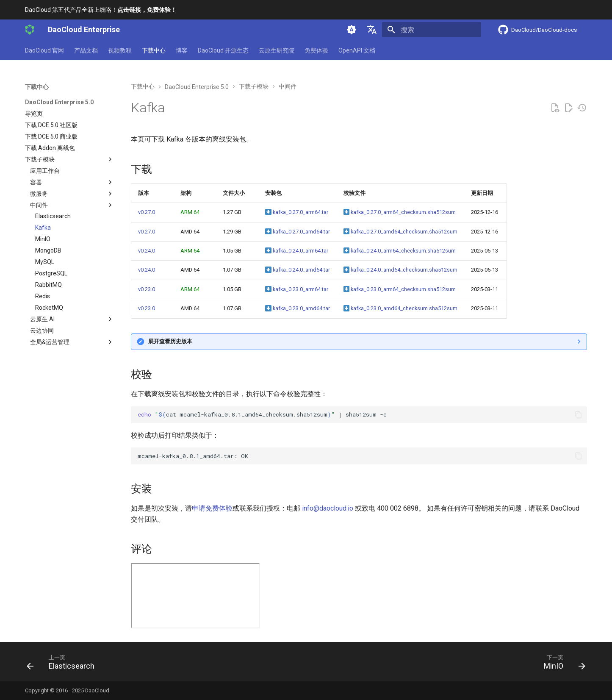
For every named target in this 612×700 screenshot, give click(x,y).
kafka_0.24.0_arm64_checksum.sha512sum (400, 251)
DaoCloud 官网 (44, 50)
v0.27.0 (147, 212)
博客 (182, 50)
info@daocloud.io (328, 508)
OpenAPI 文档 (357, 50)
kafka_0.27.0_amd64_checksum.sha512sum (400, 232)
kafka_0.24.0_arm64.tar (296, 251)
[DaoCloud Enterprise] (30, 30)
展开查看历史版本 (170, 341)
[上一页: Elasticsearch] (64, 664)
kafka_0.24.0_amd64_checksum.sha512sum (400, 270)
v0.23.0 (147, 289)
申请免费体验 (212, 508)
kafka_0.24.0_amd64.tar (297, 270)
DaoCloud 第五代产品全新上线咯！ (101, 10)
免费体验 (316, 50)
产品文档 (86, 50)
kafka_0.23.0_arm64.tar (296, 289)
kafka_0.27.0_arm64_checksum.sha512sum (400, 212)
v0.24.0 (147, 251)
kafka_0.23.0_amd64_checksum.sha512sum (400, 308)
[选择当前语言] (372, 30)
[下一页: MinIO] (561, 664)
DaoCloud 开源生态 (223, 50)
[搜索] (432, 30)
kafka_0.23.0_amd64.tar (297, 308)
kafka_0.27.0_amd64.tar (297, 232)
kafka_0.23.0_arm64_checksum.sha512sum (400, 289)
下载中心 (154, 50)
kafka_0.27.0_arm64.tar (296, 212)
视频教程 (120, 50)
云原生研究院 (277, 50)
